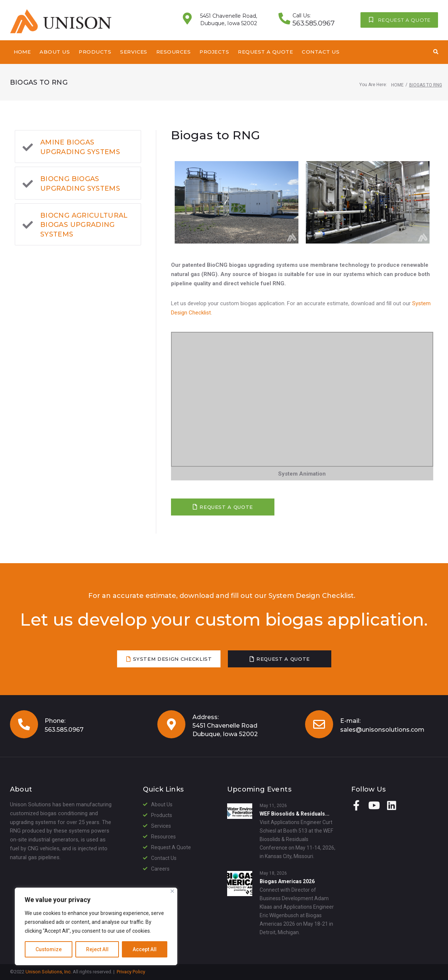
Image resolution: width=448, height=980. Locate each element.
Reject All (97, 949)
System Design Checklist (311, 596)
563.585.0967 (64, 730)
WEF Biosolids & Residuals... (295, 814)
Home (397, 85)
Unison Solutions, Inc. (49, 972)
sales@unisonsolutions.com (382, 730)
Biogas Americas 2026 (287, 881)
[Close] (172, 891)
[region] (96, 926)
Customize (49, 949)
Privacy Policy (131, 972)
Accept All (145, 949)
